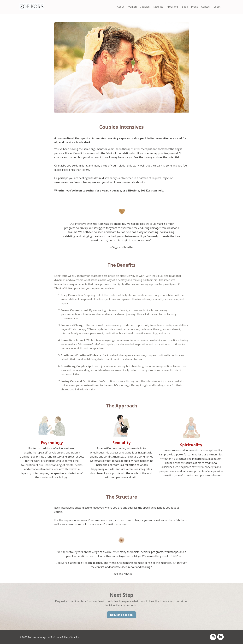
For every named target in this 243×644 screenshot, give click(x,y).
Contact (206, 7)
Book (184, 7)
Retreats (157, 7)
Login (217, 7)
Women (131, 7)
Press (194, 7)
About (119, 7)
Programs (172, 7)
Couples (144, 7)
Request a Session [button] (121, 615)
